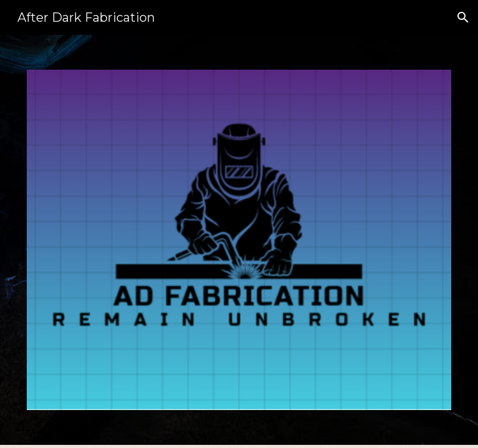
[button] (463, 17)
